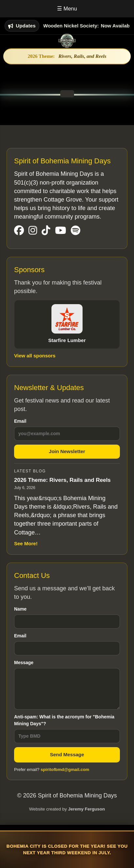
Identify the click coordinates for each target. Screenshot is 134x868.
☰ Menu (67, 8)
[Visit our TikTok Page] (46, 231)
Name (67, 617)
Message (67, 685)
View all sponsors (35, 356)
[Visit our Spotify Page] (76, 231)
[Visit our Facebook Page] (19, 231)
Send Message (67, 754)
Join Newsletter (67, 451)
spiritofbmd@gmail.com (65, 770)
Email (67, 430)
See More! (26, 543)
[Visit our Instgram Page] (33, 231)
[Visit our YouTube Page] (61, 231)
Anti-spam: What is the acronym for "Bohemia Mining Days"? (67, 729)
